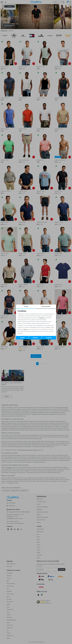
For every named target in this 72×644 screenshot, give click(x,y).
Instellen (22, 338)
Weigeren (35, 338)
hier (25, 329)
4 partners (41, 318)
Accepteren (49, 338)
